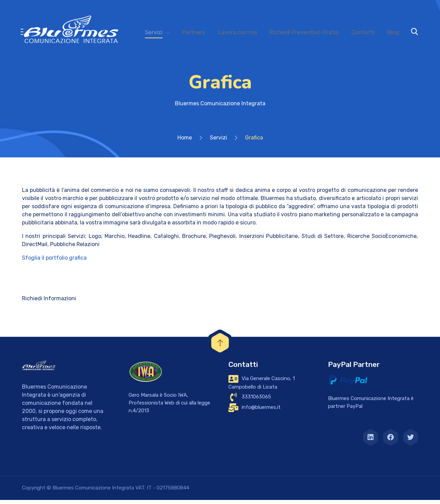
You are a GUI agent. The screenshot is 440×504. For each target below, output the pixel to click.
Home (185, 142)
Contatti (363, 32)
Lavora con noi (237, 32)
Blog (393, 32)
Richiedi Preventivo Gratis (304, 32)
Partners (194, 32)
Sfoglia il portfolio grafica (54, 262)
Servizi (154, 32)
